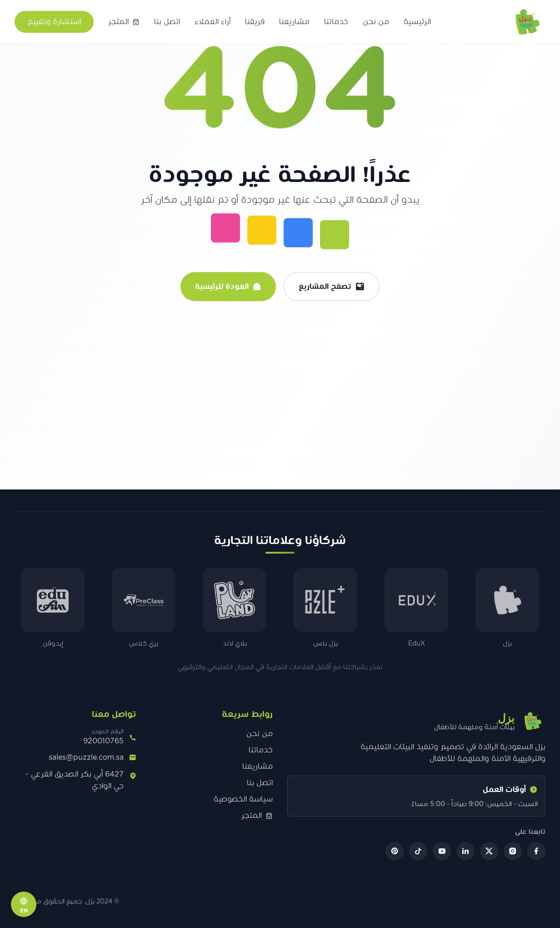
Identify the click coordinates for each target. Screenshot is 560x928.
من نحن (376, 22)
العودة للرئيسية (228, 287)
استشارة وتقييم (54, 22)
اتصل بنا (167, 22)
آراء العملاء (212, 22)
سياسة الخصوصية (243, 799)
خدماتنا (336, 22)
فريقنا (255, 22)
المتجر (257, 816)
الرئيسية (417, 22)
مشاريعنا (294, 22)
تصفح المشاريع (331, 287)
